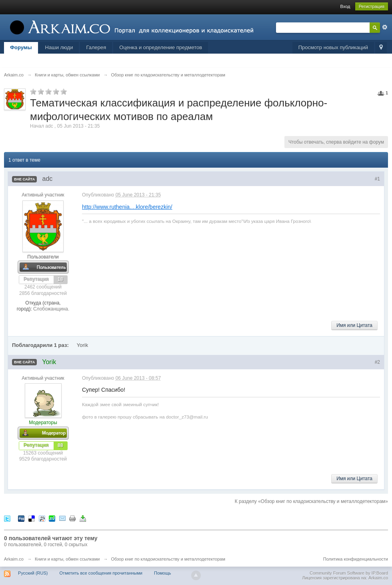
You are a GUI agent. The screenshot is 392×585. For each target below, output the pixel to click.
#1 (377, 179)
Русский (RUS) (33, 573)
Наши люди (59, 47)
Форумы (21, 47)
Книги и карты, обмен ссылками (67, 559)
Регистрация (372, 6)
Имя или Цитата (354, 325)
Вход (345, 6)
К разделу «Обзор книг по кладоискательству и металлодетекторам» (311, 501)
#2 (377, 362)
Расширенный (385, 27)
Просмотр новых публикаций (333, 47)
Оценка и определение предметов (161, 47)
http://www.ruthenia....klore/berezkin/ (127, 207)
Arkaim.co (14, 559)
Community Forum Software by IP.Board (349, 573)
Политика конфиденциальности (356, 559)
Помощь (163, 573)
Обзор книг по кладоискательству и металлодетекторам (168, 559)
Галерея (96, 47)
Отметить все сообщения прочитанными (101, 573)
